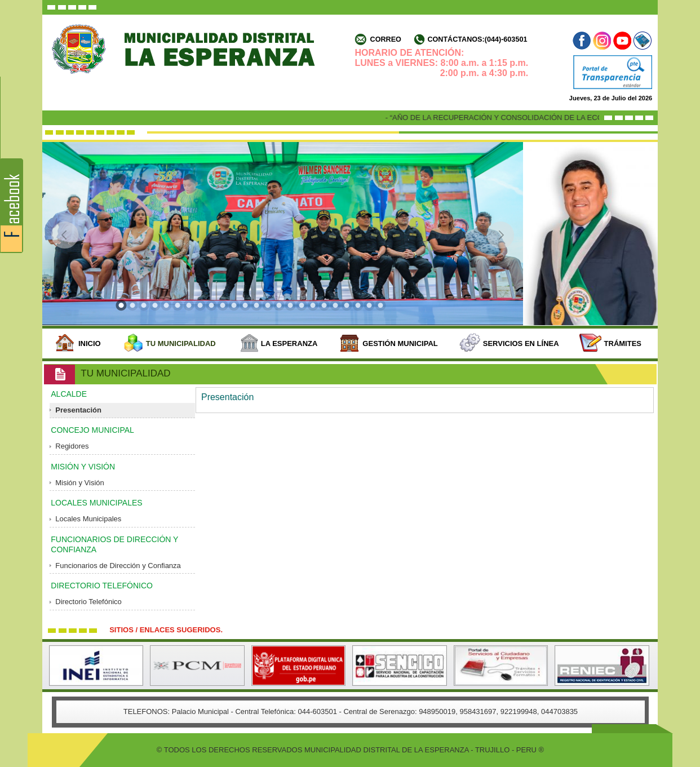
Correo (386, 39)
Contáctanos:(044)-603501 (477, 39)
